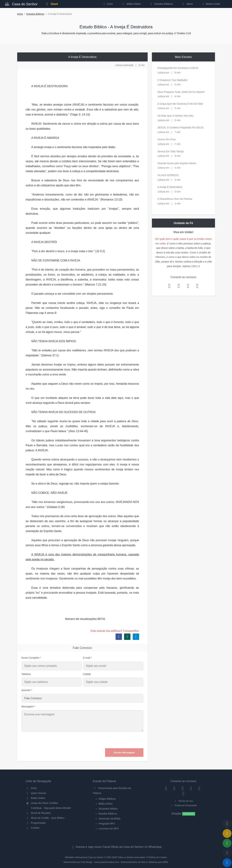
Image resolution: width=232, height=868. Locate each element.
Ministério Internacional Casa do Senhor (84, 857)
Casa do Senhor (21, 4)
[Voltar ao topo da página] (227, 824)
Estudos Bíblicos (161, 4)
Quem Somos (36, 793)
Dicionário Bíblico (108, 809)
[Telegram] (183, 793)
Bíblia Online (131, 4)
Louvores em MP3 (109, 829)
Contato (33, 828)
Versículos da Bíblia (109, 819)
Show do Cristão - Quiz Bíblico (45, 818)
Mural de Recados (38, 813)
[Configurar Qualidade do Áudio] (227, 853)
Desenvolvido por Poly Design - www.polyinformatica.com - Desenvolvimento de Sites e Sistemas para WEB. (116, 862)
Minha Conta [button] (211, 4)
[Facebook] (166, 788)
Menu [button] (187, 4)
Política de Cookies (158, 857)
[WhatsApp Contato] (199, 788)
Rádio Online (35, 798)
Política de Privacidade (183, 805)
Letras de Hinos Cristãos (42, 803)
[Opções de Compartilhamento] (227, 843)
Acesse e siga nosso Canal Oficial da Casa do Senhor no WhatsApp (116, 847)
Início (20, 14)
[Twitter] (183, 788)
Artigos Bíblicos (107, 799)
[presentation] (116, 740)
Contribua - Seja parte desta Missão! (48, 808)
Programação (36, 823)
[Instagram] (174, 788)
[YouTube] (191, 788)
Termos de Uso (183, 801)
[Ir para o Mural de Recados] (227, 833)
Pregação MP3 (107, 824)
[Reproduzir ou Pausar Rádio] (227, 863)
